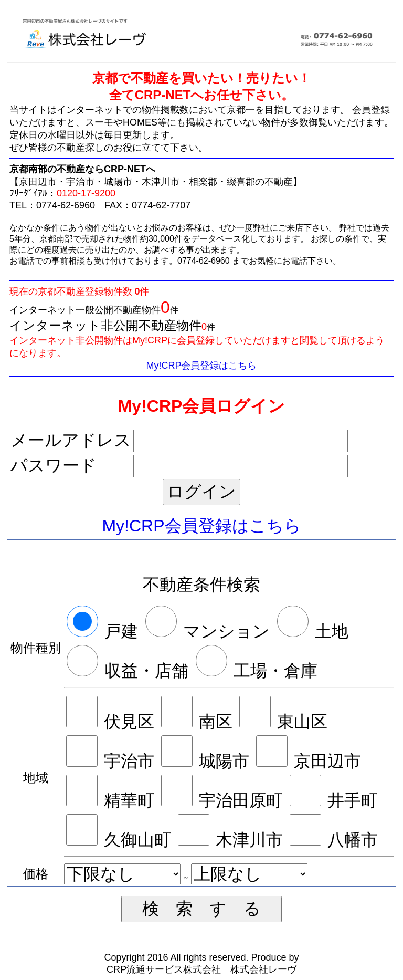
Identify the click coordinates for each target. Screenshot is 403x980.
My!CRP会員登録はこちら (202, 366)
